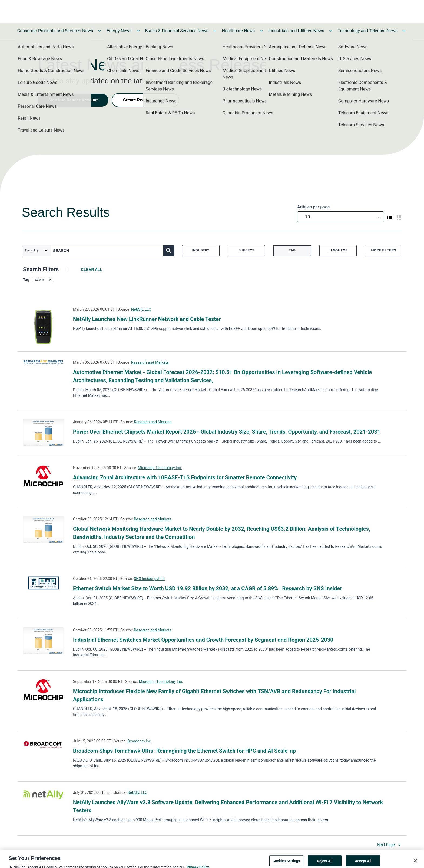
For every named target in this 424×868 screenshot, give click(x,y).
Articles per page (313, 207)
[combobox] (341, 217)
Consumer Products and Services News (55, 31)
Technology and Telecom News (368, 31)
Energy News (119, 31)
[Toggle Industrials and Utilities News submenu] (331, 31)
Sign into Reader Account (73, 100)
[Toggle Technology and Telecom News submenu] (404, 31)
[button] (43, 280)
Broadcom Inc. (140, 741)
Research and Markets (150, 362)
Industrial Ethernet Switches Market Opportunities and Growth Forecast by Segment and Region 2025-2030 (203, 640)
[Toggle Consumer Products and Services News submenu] (100, 31)
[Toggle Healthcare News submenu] (261, 31)
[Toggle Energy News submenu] (138, 31)
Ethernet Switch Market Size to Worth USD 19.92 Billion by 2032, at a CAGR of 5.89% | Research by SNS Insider (208, 588)
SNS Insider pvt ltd (149, 579)
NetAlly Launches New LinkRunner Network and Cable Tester (147, 319)
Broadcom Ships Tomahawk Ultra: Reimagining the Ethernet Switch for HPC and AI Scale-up (184, 751)
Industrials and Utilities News (296, 31)
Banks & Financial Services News (177, 31)
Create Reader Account (145, 100)
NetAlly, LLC (141, 309)
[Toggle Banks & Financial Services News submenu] (215, 31)
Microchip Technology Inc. (160, 468)
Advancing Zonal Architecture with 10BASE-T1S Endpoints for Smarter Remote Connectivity (185, 477)
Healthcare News (239, 31)
